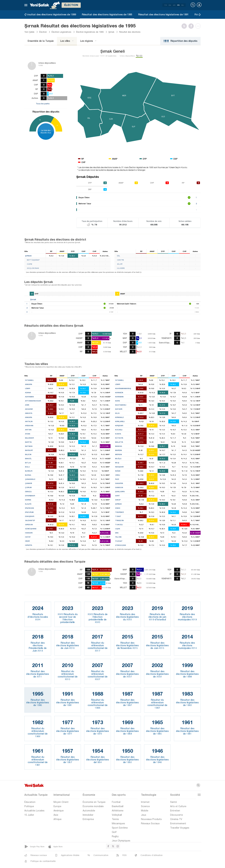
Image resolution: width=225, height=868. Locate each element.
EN (170, 5)
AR (174, 5)
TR (165, 5)
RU (183, 5)
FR (178, 5)
